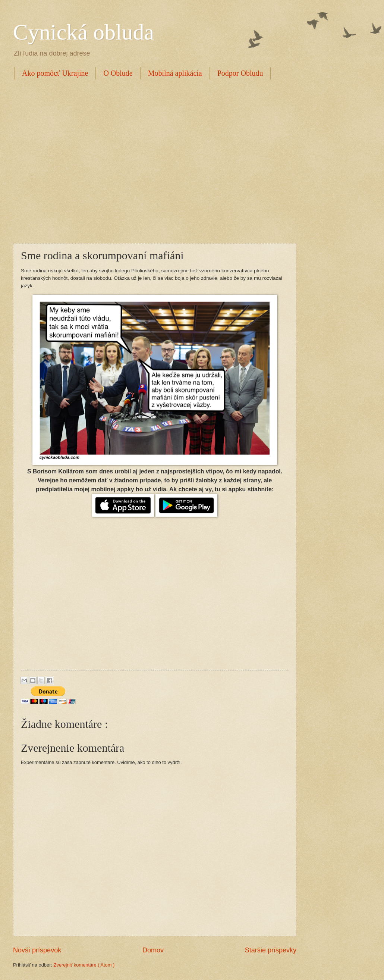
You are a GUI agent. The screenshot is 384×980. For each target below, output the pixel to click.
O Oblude (118, 73)
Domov (153, 950)
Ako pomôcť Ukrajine (55, 73)
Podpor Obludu (240, 73)
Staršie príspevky (271, 950)
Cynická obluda (84, 32)
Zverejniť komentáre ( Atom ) (84, 965)
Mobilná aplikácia (175, 73)
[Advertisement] (70, 160)
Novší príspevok (37, 950)
